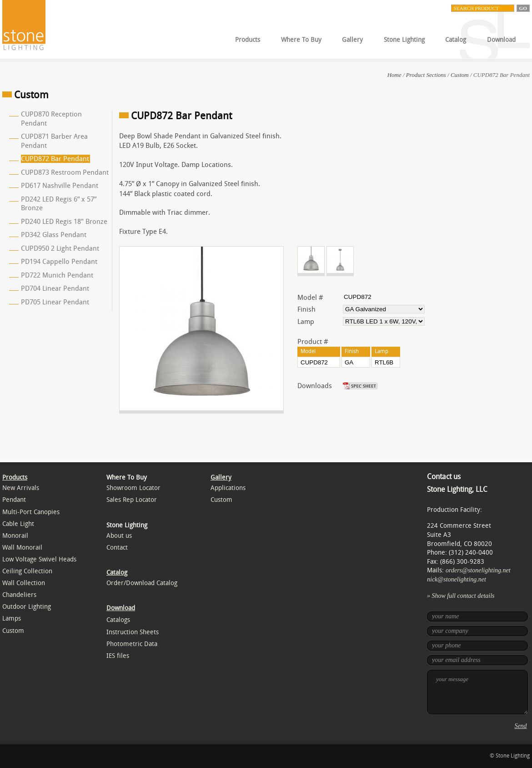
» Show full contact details (461, 596)
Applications (228, 488)
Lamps (12, 619)
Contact (117, 548)
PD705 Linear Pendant (55, 302)
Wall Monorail (22, 548)
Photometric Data (132, 644)
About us (119, 536)
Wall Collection (24, 583)
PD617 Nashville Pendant (60, 186)
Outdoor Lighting (27, 607)
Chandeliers (19, 595)
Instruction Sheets (133, 632)
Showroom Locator (133, 488)
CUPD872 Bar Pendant (55, 159)
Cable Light (18, 524)
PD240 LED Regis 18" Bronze (64, 222)
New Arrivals (21, 488)
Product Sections (426, 75)
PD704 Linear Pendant (55, 288)
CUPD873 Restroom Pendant (65, 172)
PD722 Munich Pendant (57, 275)
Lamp (306, 322)
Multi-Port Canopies (31, 512)
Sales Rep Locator (132, 500)
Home (394, 75)
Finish (306, 309)
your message (477, 692)
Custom (460, 75)
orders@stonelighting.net (478, 570)
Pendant (14, 500)
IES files (118, 656)
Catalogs (118, 620)
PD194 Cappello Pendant (59, 262)
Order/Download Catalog (142, 583)
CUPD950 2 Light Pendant (60, 248)
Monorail (15, 536)
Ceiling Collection (27, 571)
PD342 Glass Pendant (54, 235)
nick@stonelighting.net (457, 579)
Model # (310, 298)
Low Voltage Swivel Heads (39, 559)
